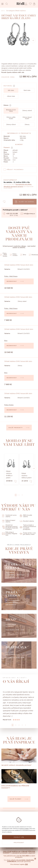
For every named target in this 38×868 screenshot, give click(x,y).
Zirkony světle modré (11, 118)
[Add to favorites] (15, 482)
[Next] (33, 41)
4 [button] (25, 725)
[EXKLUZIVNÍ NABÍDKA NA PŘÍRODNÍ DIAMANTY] (19, 779)
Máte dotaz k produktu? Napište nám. (10, 534)
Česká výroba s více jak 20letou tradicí (28, 534)
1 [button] (19, 495)
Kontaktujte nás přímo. (24, 184)
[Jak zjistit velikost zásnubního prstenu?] (19, 757)
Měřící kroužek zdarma (26, 516)
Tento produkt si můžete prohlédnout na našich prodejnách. (28, 527)
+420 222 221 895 (10, 214)
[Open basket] (35, 4)
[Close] (35, 859)
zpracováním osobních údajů (24, 848)
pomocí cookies (24, 828)
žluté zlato (27, 90)
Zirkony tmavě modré (27, 118)
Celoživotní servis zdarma (9, 516)
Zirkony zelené (27, 111)
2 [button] (22, 495)
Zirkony (27, 125)
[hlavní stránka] (20, 6)
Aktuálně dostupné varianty (13, 187)
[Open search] (7, 4)
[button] (34, 468)
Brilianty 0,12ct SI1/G (11, 111)
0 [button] (16, 495)
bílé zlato (11, 90)
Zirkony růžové (11, 125)
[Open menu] (2, 4)
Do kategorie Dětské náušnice (14, 11)
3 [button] (22, 725)
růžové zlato (11, 96)
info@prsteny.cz (28, 214)
